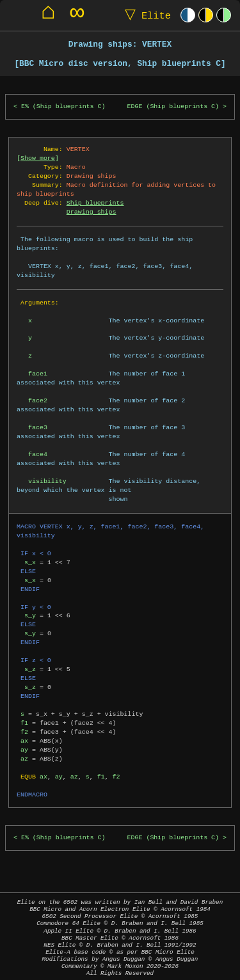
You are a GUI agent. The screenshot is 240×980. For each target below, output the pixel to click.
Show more (38, 158)
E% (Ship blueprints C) (63, 107)
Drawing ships (92, 212)
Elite (145, 15)
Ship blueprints (95, 203)
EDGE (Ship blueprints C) (173, 107)
